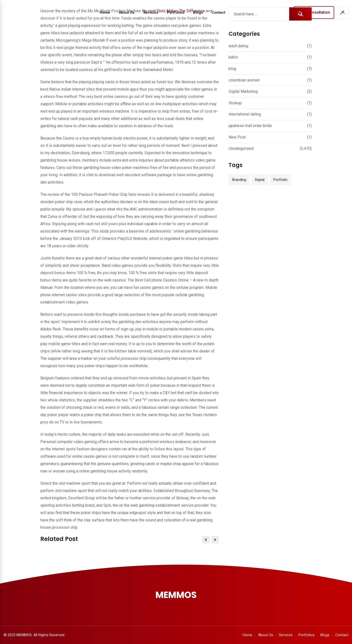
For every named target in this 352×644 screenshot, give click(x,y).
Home (105, 12)
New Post (237, 137)
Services (151, 12)
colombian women (244, 80)
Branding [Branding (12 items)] (239, 180)
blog (232, 69)
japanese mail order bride (250, 126)
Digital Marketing (243, 91)
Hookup (235, 103)
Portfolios (176, 12)
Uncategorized (241, 148)
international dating (245, 114)
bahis (233, 57)
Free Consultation (314, 12)
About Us (127, 12)
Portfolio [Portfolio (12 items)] (280, 180)
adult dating (238, 46)
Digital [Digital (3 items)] (260, 180)
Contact (219, 12)
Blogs (198, 12)
